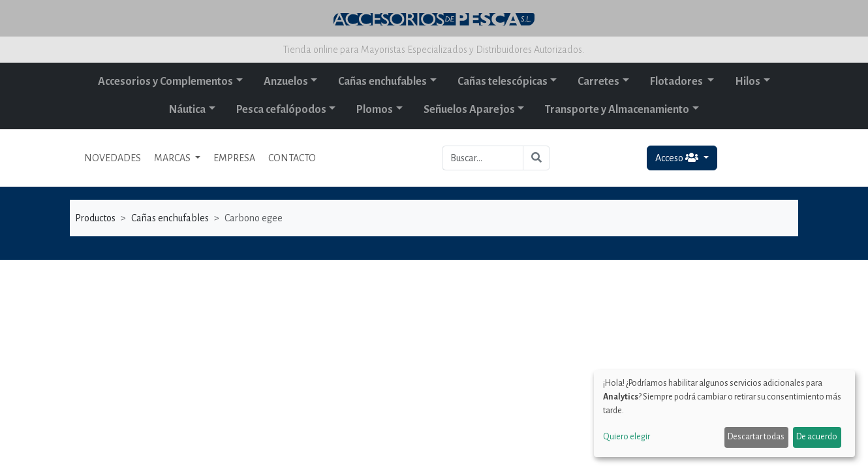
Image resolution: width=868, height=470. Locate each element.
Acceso (678, 158)
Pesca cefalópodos (281, 110)
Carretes (598, 82)
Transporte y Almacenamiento (617, 110)
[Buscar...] (483, 158)
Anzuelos (286, 82)
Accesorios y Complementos (165, 82)
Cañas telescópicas (503, 82)
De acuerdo (817, 437)
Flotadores (677, 82)
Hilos (748, 82)
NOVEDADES (113, 158)
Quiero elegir (627, 437)
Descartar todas (756, 437)
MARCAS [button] (173, 158)
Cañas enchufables (382, 82)
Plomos (375, 110)
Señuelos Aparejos (469, 110)
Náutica (187, 110)
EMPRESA (234, 158)
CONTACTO (292, 158)
